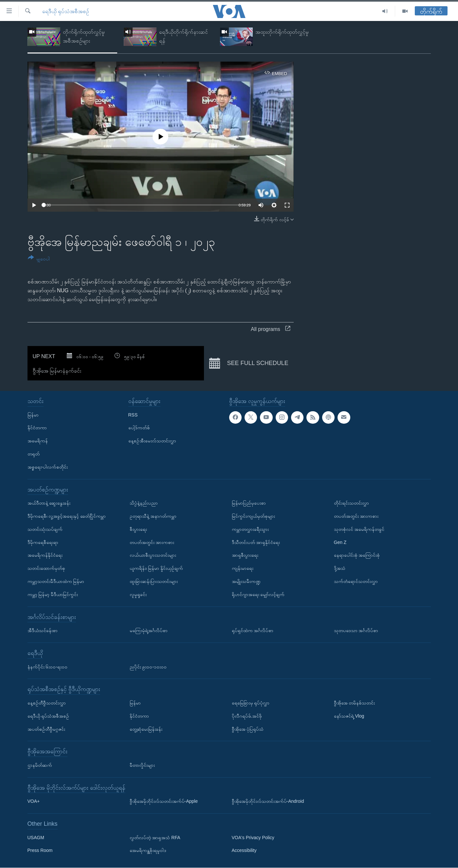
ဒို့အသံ (340, 569)
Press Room (40, 851)
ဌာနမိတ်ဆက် (40, 765)
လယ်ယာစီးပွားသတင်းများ (153, 555)
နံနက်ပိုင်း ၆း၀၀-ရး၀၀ (48, 667)
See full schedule (249, 363)
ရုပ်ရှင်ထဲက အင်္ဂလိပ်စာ (253, 631)
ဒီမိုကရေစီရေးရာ (43, 542)
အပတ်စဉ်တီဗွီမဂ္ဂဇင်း (46, 729)
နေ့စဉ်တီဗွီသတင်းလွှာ (47, 703)
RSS (133, 415)
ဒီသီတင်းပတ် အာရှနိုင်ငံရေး (256, 542)
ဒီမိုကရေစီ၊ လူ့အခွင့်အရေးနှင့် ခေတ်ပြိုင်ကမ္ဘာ (67, 516)
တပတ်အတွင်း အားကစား (152, 542)
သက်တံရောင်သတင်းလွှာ (356, 581)
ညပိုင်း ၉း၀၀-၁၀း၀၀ (148, 667)
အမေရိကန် (38, 441)
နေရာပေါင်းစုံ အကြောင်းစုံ (357, 555)
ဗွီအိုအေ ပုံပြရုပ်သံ (248, 729)
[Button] (39, 259)
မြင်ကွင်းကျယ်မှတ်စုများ (253, 516)
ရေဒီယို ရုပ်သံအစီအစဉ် (66, 11)
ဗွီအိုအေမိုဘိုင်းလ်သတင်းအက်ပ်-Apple (164, 801)
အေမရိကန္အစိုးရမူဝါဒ (148, 851)
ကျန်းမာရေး (243, 569)
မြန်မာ (33, 415)
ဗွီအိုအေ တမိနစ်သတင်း (355, 703)
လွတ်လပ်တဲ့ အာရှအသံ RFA (155, 838)
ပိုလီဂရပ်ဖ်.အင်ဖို (247, 716)
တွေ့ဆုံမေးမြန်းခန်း (146, 729)
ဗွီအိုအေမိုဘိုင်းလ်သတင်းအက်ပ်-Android (268, 801)
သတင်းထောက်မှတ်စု (46, 569)
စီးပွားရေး (138, 529)
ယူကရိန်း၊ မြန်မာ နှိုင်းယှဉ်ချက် (156, 569)
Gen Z (340, 542)
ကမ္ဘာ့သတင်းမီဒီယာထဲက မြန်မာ (56, 581)
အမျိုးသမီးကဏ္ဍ (246, 581)
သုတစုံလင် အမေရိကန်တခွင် (359, 529)
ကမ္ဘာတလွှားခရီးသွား (250, 529)
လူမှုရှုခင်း (138, 594)
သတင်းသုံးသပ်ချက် (45, 529)
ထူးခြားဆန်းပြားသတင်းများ (154, 581)
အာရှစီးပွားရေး (245, 555)
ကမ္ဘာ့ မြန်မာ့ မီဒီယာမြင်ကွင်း (53, 594)
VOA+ (34, 801)
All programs (271, 329)
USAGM (36, 838)
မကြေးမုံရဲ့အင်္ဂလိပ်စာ (149, 631)
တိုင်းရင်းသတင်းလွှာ (351, 503)
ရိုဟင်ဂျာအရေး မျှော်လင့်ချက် (258, 594)
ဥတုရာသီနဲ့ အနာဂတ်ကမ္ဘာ (153, 516)
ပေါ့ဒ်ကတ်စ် (139, 428)
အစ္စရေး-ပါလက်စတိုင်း (48, 467)
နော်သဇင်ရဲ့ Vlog (349, 716)
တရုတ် (34, 454)
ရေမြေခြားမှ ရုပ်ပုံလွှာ (251, 703)
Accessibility (244, 851)
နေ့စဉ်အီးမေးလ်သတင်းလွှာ (152, 441)
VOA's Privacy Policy (253, 838)
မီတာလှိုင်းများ (142, 765)
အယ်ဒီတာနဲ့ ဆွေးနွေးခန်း (49, 503)
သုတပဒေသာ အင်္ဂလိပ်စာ (356, 631)
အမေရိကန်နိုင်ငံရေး (45, 555)
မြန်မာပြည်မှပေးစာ (249, 503)
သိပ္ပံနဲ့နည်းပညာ (144, 503)
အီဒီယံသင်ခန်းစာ (43, 631)
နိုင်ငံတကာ (37, 428)
